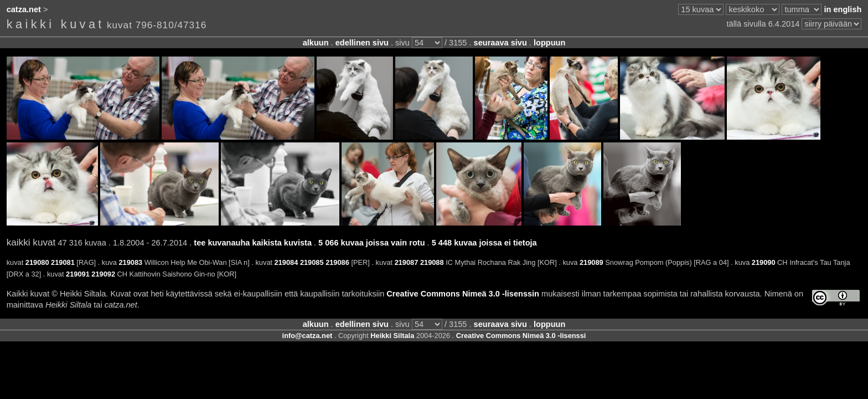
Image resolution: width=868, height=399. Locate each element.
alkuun (316, 43)
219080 (37, 262)
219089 (591, 262)
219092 (103, 274)
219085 (312, 262)
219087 (407, 262)
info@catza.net (308, 336)
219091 (78, 274)
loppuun (549, 43)
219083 (130, 262)
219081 (63, 262)
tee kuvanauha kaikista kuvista (253, 243)
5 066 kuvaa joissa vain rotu (371, 243)
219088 (432, 262)
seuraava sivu (500, 43)
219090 (764, 262)
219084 (286, 262)
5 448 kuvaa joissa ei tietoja (484, 243)
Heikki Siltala (392, 336)
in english (843, 9)
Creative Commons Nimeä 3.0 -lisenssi (521, 336)
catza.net (24, 9)
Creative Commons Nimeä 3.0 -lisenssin (463, 294)
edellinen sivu (362, 43)
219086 (337, 262)
